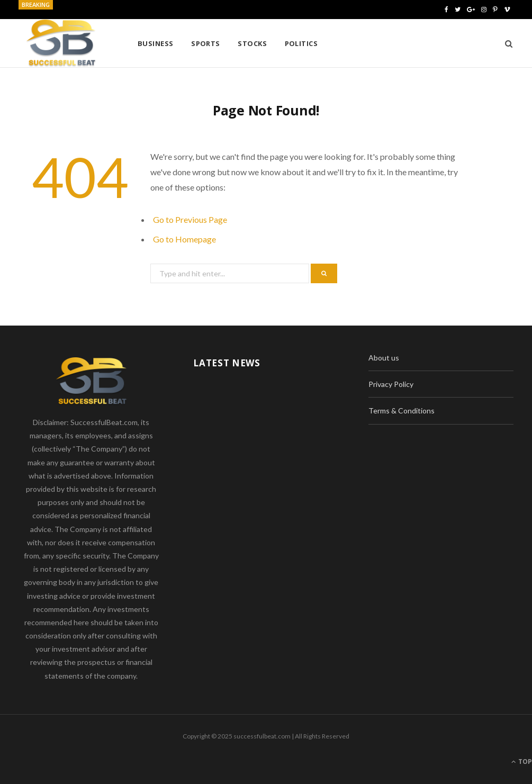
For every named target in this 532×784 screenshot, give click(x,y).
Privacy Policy (391, 384)
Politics (301, 43)
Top (522, 762)
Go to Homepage (184, 239)
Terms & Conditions (402, 411)
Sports (206, 43)
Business (156, 43)
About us (384, 358)
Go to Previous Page (190, 219)
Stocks (252, 43)
